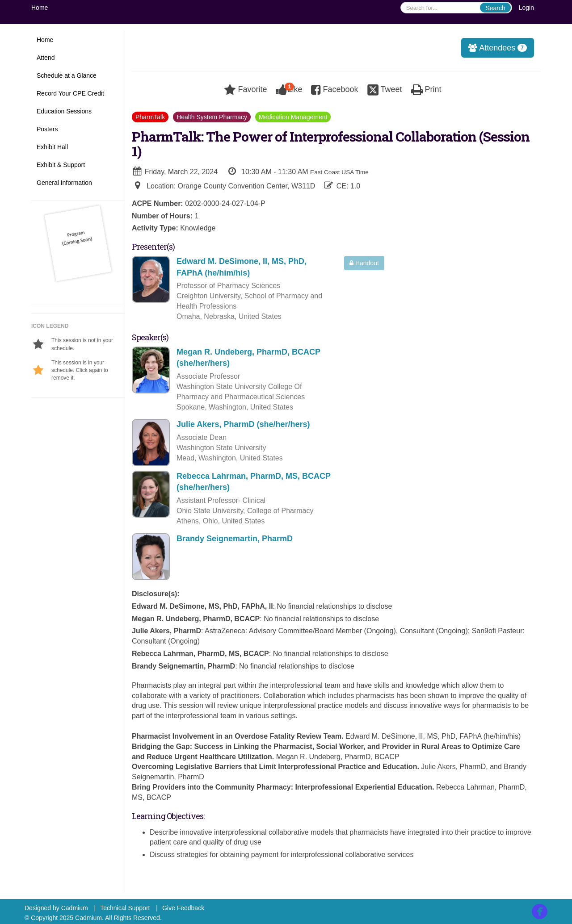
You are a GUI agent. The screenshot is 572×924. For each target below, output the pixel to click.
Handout (364, 263)
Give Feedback (183, 908)
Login (526, 8)
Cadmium (75, 908)
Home (40, 8)
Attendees (495, 48)
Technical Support (125, 908)
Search (495, 8)
